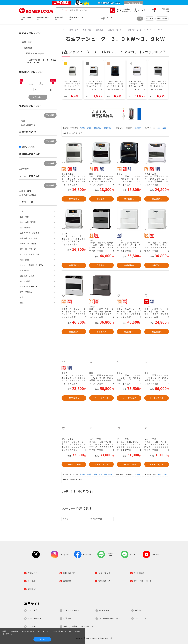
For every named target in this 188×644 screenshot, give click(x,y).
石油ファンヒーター (35, 53)
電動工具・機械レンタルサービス (78, 626)
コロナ (66, 519)
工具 (22, 211)
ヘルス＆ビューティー (29, 287)
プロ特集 (32, 626)
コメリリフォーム (71, 610)
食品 (22, 297)
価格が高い (108, 128)
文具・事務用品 (26, 292)
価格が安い (98, 128)
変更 (140, 18)
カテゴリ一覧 (26, 18)
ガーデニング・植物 (28, 244)
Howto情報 (59, 18)
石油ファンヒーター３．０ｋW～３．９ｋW (42, 61)
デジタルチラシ (43, 18)
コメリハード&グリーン (110, 618)
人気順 (82, 128)
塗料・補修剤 (25, 228)
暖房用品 (28, 48)
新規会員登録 (162, 18)
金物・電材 (24, 217)
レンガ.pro (104, 610)
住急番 (138, 610)
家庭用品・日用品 (27, 276)
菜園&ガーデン (34, 618)
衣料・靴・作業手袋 (28, 249)
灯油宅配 (67, 618)
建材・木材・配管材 (28, 222)
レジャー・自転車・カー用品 (31, 265)
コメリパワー (141, 618)
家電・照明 (27, 42)
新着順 (89, 128)
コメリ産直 (33, 610)
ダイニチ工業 (96, 519)
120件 (165, 128)
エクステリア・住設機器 (30, 233)
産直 (22, 303)
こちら (75, 631)
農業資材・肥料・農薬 (29, 238)
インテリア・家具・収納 (30, 254)
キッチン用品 (25, 281)
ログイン (150, 18)
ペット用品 (24, 271)
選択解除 (50, 115)
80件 (159, 128)
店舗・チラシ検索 (76, 18)
